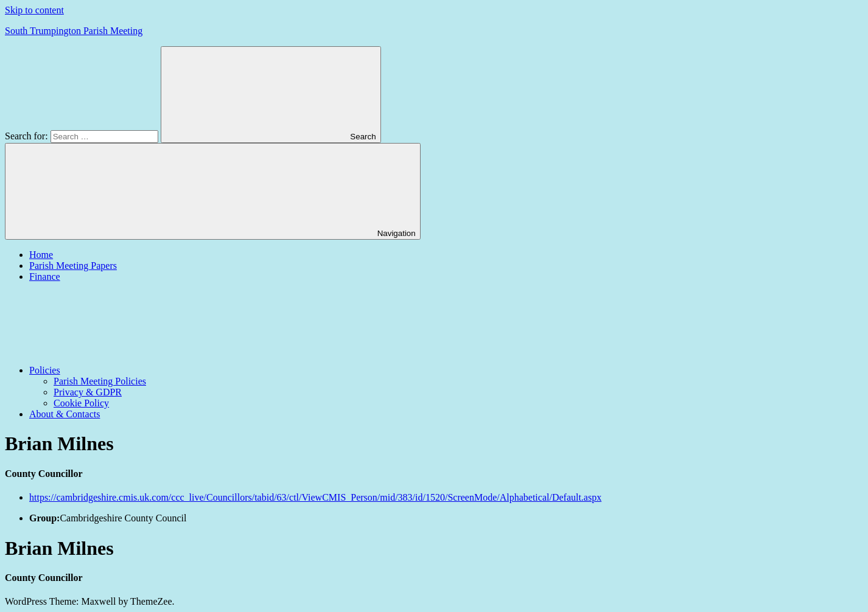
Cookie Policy (81, 403)
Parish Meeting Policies (100, 381)
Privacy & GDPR (88, 392)
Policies (136, 370)
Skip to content (34, 10)
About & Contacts (65, 414)
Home (41, 255)
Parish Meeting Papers (73, 266)
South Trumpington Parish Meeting (74, 31)
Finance (45, 276)
